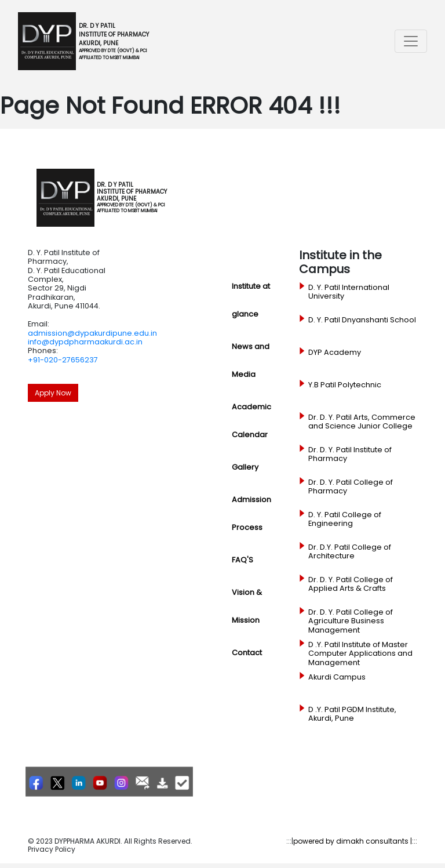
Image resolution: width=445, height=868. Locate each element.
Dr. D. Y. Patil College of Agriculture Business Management (351, 621)
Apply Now (53, 393)
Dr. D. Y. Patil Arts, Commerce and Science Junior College (362, 422)
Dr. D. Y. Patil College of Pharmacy (351, 487)
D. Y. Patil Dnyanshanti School (362, 320)
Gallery (245, 467)
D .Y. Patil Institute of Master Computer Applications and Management (360, 654)
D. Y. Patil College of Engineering (345, 519)
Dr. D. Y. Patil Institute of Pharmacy (350, 454)
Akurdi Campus (337, 677)
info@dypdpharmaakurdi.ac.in (85, 342)
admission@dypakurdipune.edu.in (92, 333)
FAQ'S (242, 560)
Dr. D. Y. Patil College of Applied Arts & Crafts (351, 584)
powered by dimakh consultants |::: (355, 841)
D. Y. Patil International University (349, 292)
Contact (247, 653)
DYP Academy (335, 353)
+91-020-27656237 (63, 360)
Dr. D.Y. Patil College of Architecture (350, 552)
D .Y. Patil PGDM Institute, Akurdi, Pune (352, 714)
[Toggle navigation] (411, 41)
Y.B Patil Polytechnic (345, 385)
